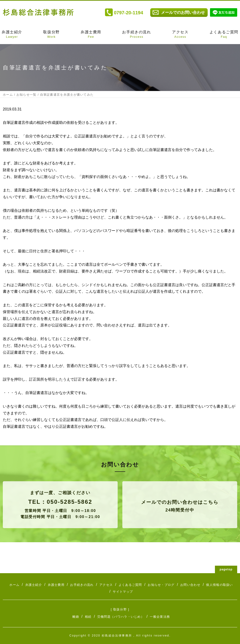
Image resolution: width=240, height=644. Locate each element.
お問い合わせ (190, 585)
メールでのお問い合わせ (183, 13)
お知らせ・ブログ (161, 585)
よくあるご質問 (224, 35)
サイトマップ (123, 592)
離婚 (76, 617)
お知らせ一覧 (26, 95)
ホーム (8, 95)
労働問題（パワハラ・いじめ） (121, 617)
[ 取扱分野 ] (120, 609)
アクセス (180, 35)
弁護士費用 (91, 35)
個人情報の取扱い (219, 585)
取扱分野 (51, 35)
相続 (88, 617)
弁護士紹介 (12, 35)
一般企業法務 (160, 617)
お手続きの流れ (137, 35)
